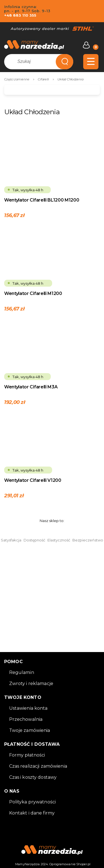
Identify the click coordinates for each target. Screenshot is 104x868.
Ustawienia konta (28, 708)
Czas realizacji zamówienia (38, 766)
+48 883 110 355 (20, 15)
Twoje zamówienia (30, 730)
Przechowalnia (26, 719)
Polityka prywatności (33, 802)
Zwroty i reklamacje (31, 684)
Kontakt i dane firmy (32, 813)
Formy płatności (27, 755)
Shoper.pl (83, 864)
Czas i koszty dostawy (33, 777)
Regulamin (22, 672)
